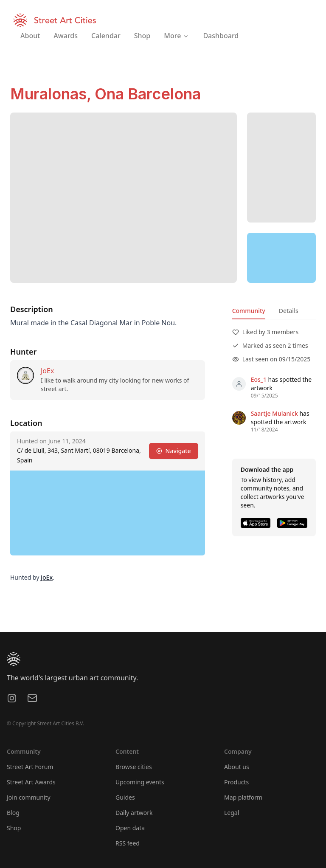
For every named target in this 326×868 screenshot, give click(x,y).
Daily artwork (134, 813)
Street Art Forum (30, 767)
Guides (125, 797)
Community (249, 311)
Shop (14, 828)
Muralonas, (52, 94)
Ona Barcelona (148, 94)
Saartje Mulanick (274, 413)
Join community (29, 797)
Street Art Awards (31, 782)
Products (236, 782)
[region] (281, 258)
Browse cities (134, 767)
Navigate (174, 451)
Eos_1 (259, 379)
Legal (232, 813)
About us (237, 767)
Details (289, 311)
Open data (130, 828)
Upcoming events (140, 782)
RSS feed (128, 843)
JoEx (47, 371)
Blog (13, 813)
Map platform (243, 797)
